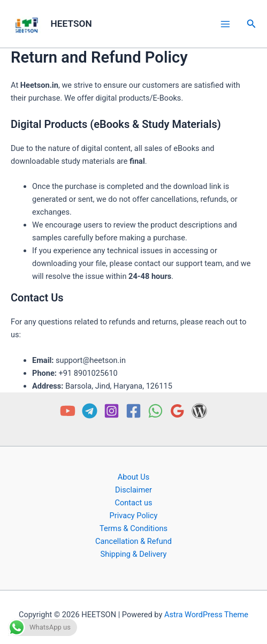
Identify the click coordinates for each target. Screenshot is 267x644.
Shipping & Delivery (134, 554)
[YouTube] (68, 411)
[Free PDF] (199, 411)
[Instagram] (112, 411)
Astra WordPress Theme (206, 615)
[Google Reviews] (177, 411)
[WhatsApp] (155, 411)
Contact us (133, 503)
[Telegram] (90, 411)
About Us (133, 477)
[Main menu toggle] (225, 24)
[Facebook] (133, 411)
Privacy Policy (134, 516)
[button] (251, 24)
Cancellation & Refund (133, 541)
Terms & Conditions (133, 528)
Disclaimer (133, 490)
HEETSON (71, 24)
